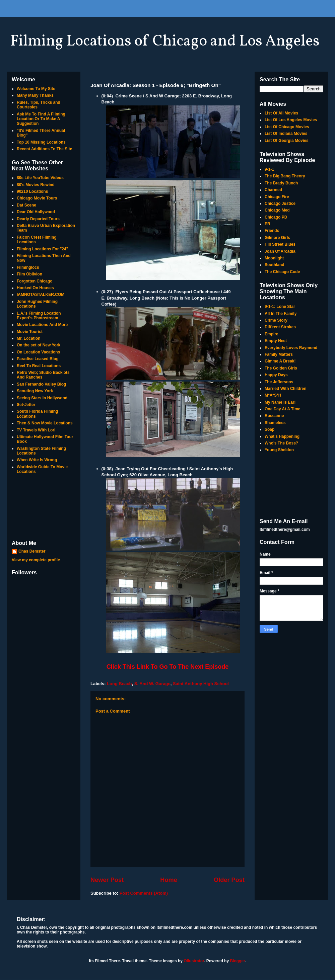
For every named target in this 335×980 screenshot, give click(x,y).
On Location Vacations (38, 352)
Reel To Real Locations (39, 366)
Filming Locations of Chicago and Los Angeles (165, 42)
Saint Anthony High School (201, 684)
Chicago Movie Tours (37, 198)
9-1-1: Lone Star (280, 307)
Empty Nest (276, 341)
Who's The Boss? (281, 443)
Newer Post (107, 880)
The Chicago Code (282, 272)
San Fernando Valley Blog (41, 384)
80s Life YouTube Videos (40, 178)
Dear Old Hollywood (36, 212)
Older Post (229, 880)
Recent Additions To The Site (44, 149)
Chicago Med (277, 210)
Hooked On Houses (35, 288)
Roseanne (274, 416)
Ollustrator (194, 961)
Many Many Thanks (35, 95)
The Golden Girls (281, 368)
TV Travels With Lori (36, 430)
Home (169, 880)
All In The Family (281, 314)
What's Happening (282, 436)
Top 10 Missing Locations (41, 142)
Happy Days (276, 375)
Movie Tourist (30, 332)
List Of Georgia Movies (287, 141)
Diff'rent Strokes (280, 327)
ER (267, 224)
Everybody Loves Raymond (291, 348)
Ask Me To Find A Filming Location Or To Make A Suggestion (41, 119)
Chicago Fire (277, 197)
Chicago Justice (280, 203)
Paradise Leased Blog (38, 359)
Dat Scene (26, 205)
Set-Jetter (26, 405)
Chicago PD (276, 217)
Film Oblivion (29, 274)
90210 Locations (32, 191)
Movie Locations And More (42, 325)
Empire (272, 334)
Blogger (237, 961)
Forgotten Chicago (35, 281)
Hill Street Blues (280, 244)
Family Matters (279, 354)
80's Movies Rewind (36, 185)
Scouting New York (35, 391)
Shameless (275, 423)
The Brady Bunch (281, 183)
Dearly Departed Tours (38, 219)
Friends (272, 231)
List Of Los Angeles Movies (291, 120)
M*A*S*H (273, 395)
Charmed (273, 190)
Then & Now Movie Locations (45, 423)
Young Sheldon (279, 450)
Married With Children (286, 389)
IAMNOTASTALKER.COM (41, 295)
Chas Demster (32, 551)
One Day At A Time (282, 409)
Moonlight (274, 258)
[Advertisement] (44, 508)
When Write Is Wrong (37, 460)
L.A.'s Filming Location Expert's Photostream (39, 316)
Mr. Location (29, 338)
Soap (270, 429)
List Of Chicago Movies (287, 127)
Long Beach (119, 684)
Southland (275, 265)
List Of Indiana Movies (286, 134)
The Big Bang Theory (285, 176)
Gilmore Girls (277, 238)
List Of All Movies (281, 113)
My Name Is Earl (280, 402)
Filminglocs (28, 267)
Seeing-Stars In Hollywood (42, 398)
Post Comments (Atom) (144, 893)
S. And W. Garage (152, 684)
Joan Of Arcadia (280, 251)
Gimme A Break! (280, 361)
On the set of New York (39, 345)
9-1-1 (269, 169)
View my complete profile (36, 560)
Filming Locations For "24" (42, 249)
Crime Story (276, 320)
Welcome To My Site (36, 89)
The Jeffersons (279, 382)
